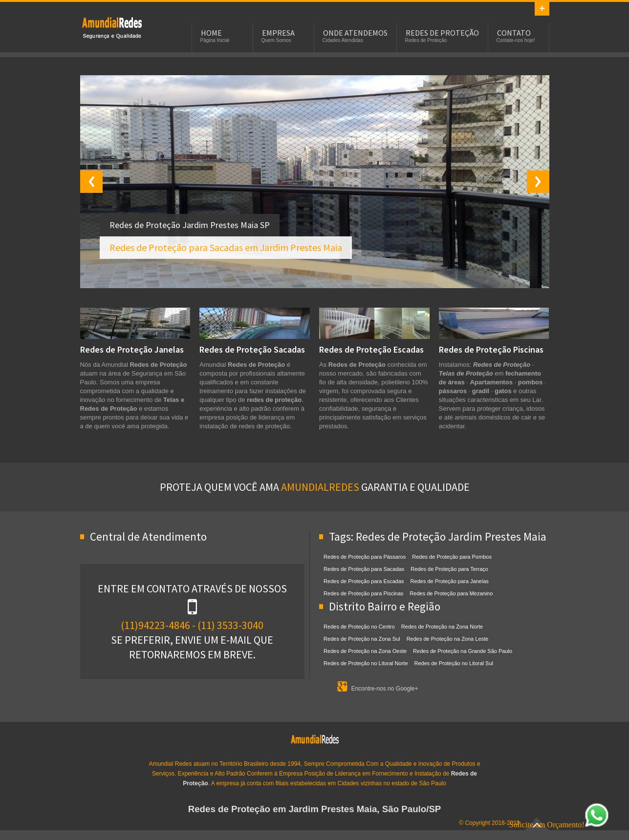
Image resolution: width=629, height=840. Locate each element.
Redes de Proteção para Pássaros (365, 557)
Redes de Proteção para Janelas (450, 581)
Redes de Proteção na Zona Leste (448, 639)
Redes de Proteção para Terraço (449, 569)
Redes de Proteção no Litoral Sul (454, 663)
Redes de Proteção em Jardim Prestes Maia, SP (112, 27)
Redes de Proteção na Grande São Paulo (463, 651)
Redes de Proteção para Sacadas (364, 569)
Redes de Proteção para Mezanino (451, 593)
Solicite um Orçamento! (559, 825)
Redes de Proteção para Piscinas (363, 593)
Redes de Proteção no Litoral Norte (366, 663)
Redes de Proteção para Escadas (364, 581)
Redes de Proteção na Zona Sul (362, 639)
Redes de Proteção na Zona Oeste (365, 651)
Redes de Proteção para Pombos (452, 557)
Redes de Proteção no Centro (359, 627)
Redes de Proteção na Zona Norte (442, 627)
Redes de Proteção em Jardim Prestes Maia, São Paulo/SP (315, 809)
